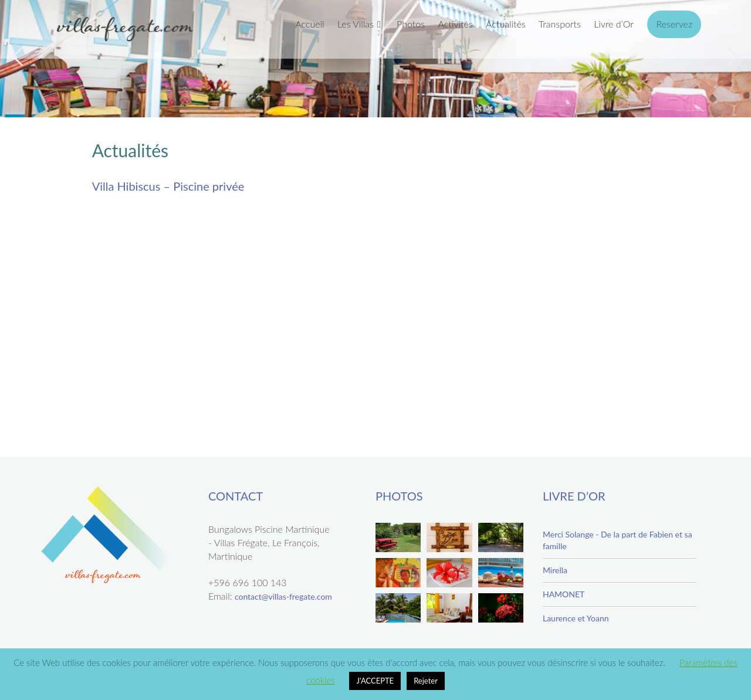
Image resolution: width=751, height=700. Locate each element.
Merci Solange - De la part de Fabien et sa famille (618, 540)
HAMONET (564, 594)
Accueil (309, 24)
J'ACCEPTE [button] (375, 681)
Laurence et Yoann (576, 618)
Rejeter (426, 681)
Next (731, 56)
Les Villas (356, 24)
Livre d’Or (614, 24)
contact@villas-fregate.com (283, 596)
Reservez (674, 24)
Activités (455, 24)
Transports (560, 24)
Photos (411, 24)
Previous (20, 56)
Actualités (506, 24)
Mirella (555, 570)
